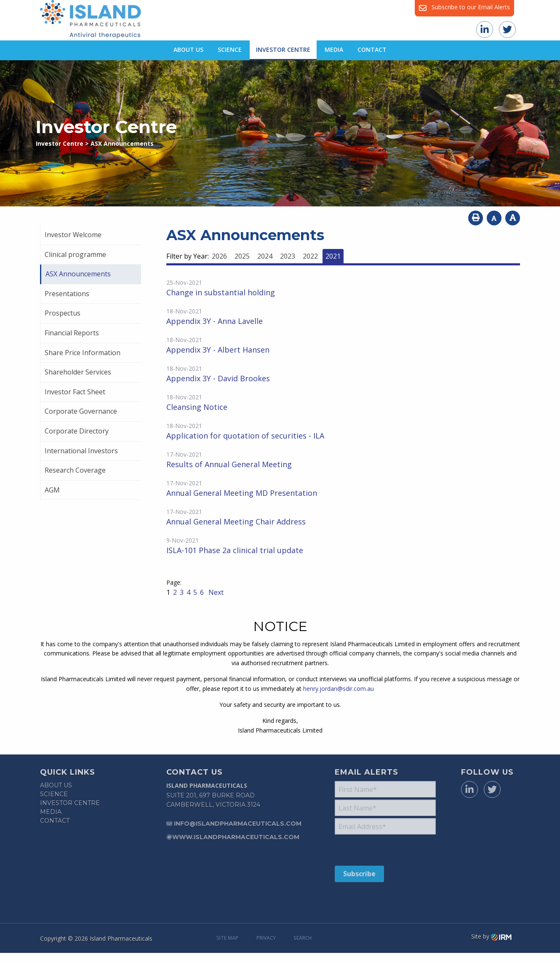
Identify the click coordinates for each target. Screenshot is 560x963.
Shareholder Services (78, 372)
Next (215, 592)
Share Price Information (83, 353)
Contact (372, 49)
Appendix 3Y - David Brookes (218, 378)
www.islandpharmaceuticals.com (236, 837)
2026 (219, 256)
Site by (491, 936)
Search (303, 938)
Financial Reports (72, 333)
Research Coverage (75, 470)
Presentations (67, 294)
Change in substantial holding (221, 292)
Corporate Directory (77, 431)
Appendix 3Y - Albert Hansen (218, 350)
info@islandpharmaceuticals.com (238, 824)
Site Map (227, 938)
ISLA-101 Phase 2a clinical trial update (235, 550)
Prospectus (63, 313)
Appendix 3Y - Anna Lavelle (215, 321)
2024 (265, 256)
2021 (333, 256)
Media (334, 49)
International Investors (81, 451)
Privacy (266, 938)
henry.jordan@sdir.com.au (339, 689)
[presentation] (386, 850)
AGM (52, 490)
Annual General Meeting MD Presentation (242, 493)
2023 (288, 256)
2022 (310, 256)
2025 (242, 256)
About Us (188, 49)
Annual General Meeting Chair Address (236, 522)
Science (230, 49)
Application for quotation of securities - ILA (245, 436)
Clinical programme (75, 254)
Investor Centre (283, 49)
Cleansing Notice (197, 407)
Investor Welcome (73, 235)
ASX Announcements (78, 274)
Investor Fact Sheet (75, 392)
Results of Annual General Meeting (229, 464)
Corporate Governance (81, 411)
